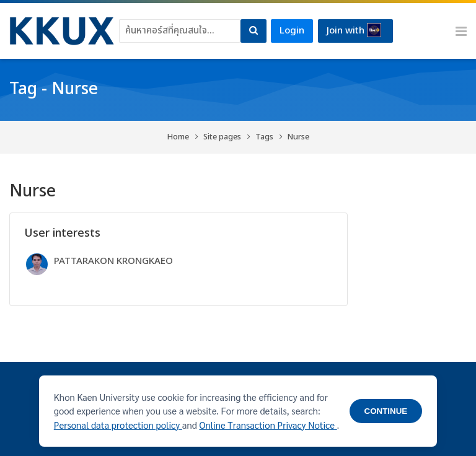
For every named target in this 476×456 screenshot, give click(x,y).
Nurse (298, 137)
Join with (354, 30)
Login (292, 31)
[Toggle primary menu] (461, 31)
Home (178, 137)
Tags (264, 137)
